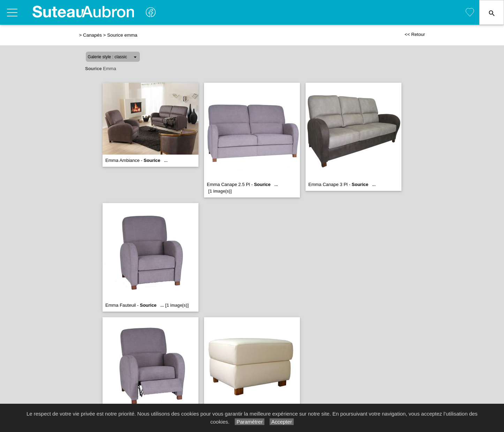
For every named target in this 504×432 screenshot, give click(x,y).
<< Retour (415, 34)
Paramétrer (250, 422)
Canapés (92, 35)
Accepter (282, 422)
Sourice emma (122, 35)
